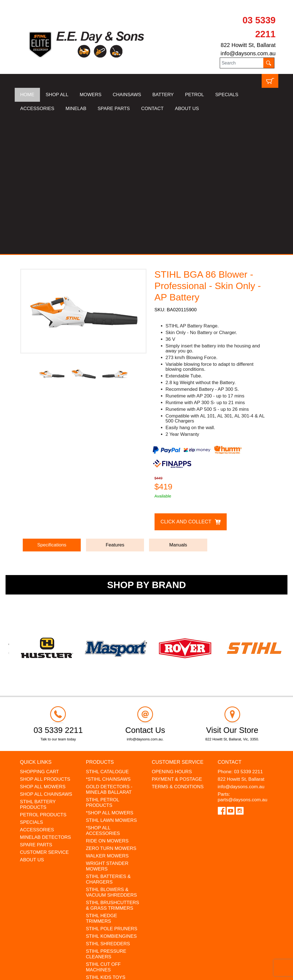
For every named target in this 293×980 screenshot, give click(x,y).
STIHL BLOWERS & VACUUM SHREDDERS (111, 754)
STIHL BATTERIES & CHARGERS (108, 741)
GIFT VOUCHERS (105, 873)
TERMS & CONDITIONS (178, 648)
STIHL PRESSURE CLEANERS (106, 816)
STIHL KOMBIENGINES (111, 798)
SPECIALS (227, 95)
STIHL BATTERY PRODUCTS (38, 666)
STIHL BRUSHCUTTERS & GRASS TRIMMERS (112, 767)
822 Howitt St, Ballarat (248, 45)
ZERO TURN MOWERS (111, 710)
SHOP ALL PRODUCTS (45, 641)
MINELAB (76, 109)
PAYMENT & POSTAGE (177, 641)
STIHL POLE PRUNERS (111, 790)
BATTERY (163, 95)
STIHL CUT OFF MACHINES (103, 829)
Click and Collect (186, 383)
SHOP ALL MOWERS (43, 648)
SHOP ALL (57, 95)
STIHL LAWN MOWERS (111, 682)
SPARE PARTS (114, 109)
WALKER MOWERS (107, 717)
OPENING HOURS (172, 633)
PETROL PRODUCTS (43, 676)
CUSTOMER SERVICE (44, 714)
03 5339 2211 (248, 633)
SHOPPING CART (39, 633)
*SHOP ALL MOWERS (109, 674)
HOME (27, 95)
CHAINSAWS (127, 95)
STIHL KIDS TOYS (105, 839)
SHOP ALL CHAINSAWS (46, 656)
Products (100, 624)
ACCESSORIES (37, 109)
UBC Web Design (72, 972)
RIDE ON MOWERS (107, 702)
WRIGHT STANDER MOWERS (107, 728)
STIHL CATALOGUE (107, 633)
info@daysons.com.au (248, 53)
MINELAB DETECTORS (46, 699)
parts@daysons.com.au (243, 661)
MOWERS (90, 95)
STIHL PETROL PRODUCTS (102, 664)
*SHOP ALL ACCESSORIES (103, 692)
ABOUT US (187, 109)
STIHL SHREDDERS (108, 805)
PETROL (195, 95)
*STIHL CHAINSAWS (108, 641)
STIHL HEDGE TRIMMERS (101, 780)
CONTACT (152, 109)
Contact (230, 624)
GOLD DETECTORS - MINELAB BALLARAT (109, 651)
